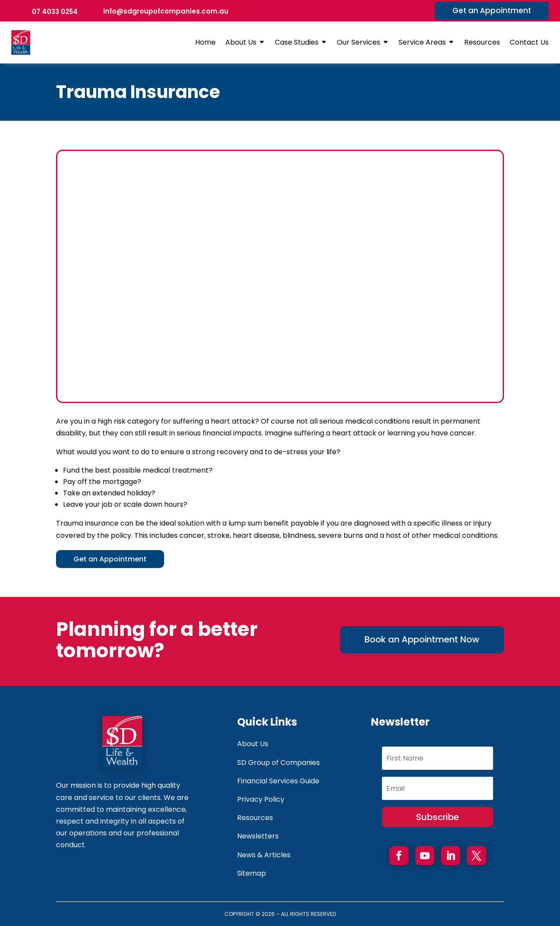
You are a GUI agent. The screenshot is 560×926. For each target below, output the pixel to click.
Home (205, 42)
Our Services (359, 42)
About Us (241, 42)
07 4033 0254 (55, 12)
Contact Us (529, 42)
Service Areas (422, 42)
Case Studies (297, 42)
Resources (482, 42)
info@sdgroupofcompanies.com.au (166, 11)
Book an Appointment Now (422, 647)
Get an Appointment (492, 11)
